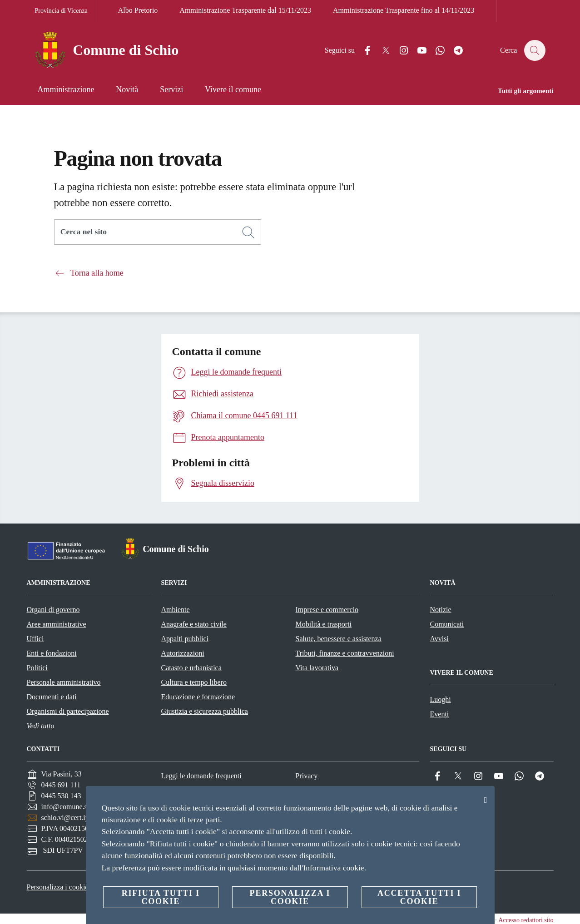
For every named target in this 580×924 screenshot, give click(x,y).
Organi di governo (53, 610)
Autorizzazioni (183, 653)
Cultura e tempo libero (194, 682)
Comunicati (447, 624)
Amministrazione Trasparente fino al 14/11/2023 (404, 10)
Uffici (35, 639)
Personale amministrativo (64, 682)
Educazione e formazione (198, 697)
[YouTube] (417, 51)
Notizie (441, 610)
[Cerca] (535, 50)
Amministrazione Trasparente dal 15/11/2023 (245, 10)
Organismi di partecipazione (68, 711)
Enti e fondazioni (52, 653)
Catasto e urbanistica (191, 668)
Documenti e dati (52, 697)
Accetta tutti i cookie (419, 897)
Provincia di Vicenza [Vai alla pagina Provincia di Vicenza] (61, 11)
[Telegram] (454, 51)
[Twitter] (381, 51)
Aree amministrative (57, 624)
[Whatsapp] (436, 51)
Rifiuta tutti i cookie (161, 897)
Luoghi (441, 699)
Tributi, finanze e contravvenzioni (345, 653)
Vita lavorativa (317, 668)
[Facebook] (363, 51)
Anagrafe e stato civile (194, 624)
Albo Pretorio (138, 10)
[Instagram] (399, 51)
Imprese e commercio (327, 610)
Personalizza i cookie (58, 887)
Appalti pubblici (185, 639)
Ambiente (176, 610)
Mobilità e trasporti (324, 624)
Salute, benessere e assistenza (339, 639)
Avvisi (439, 639)
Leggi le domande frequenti (201, 776)
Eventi (440, 714)
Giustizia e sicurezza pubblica (205, 711)
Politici (37, 668)
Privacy (306, 776)
